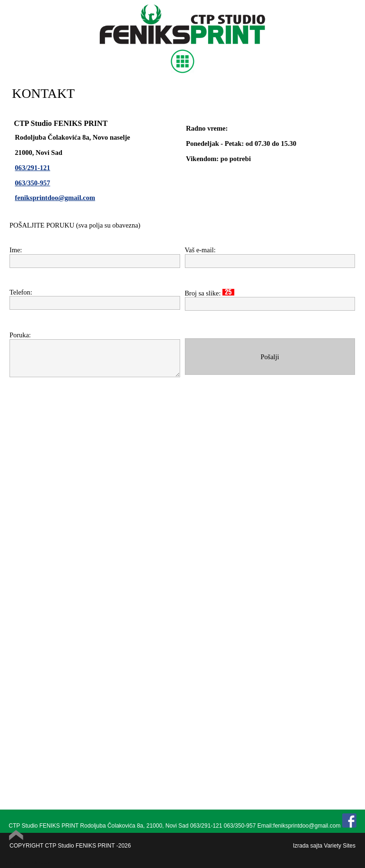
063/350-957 (32, 183)
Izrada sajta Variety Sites (324, 846)
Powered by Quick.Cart (27, 863)
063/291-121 (32, 168)
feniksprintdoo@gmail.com (55, 198)
